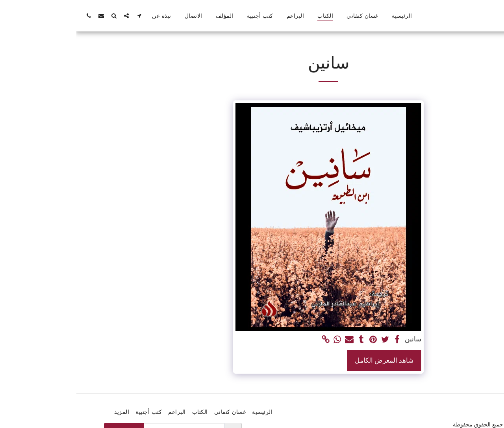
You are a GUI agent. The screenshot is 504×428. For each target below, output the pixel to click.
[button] (63, 16)
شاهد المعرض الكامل (308, 360)
